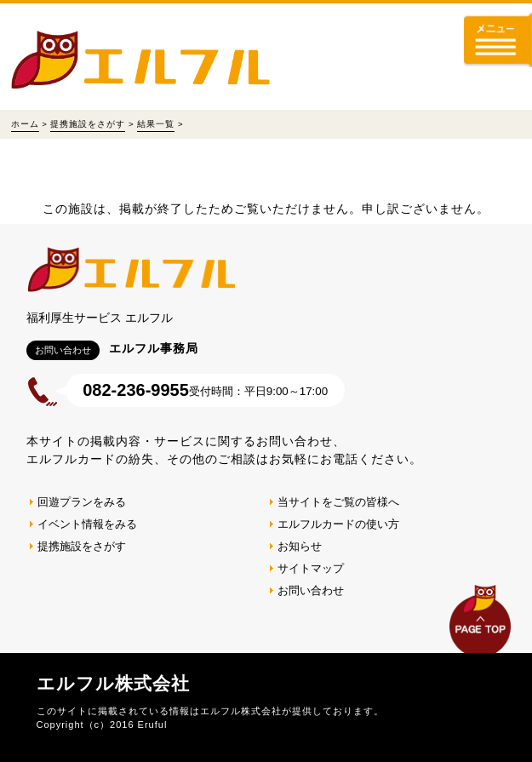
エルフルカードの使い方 (338, 524)
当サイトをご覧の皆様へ (338, 502)
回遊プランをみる (82, 502)
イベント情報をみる (87, 524)
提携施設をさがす (88, 124)
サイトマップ (311, 568)
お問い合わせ (311, 590)
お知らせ (300, 546)
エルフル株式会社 (113, 683)
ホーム (25, 124)
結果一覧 (156, 124)
